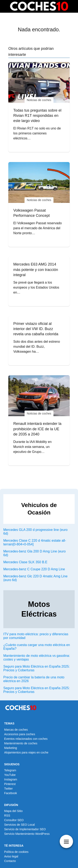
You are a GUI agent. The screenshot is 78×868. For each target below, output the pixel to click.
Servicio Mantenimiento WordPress (27, 834)
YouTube (10, 775)
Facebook (11, 793)
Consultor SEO (14, 820)
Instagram (11, 779)
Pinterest (10, 784)
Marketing (11, 748)
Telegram (10, 770)
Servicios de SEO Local (19, 825)
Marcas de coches (16, 730)
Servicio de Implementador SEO (25, 829)
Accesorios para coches (20, 734)
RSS (7, 816)
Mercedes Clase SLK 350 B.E (25, 562)
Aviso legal (11, 856)
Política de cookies (16, 852)
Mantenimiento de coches (21, 743)
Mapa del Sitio (13, 811)
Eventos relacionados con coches (26, 739)
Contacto (10, 861)
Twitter (8, 789)
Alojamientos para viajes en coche (26, 752)
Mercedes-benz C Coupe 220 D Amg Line (34, 569)
